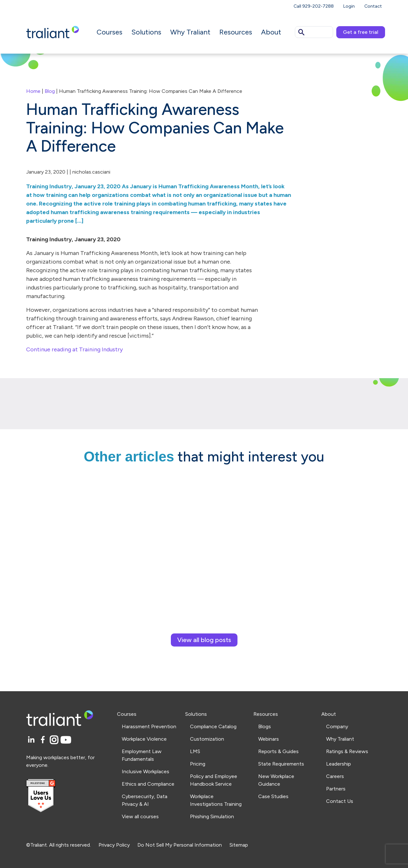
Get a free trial (361, 32)
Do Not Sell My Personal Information (180, 845)
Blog (50, 91)
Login (349, 6)
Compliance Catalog (213, 726)
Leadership (339, 764)
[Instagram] (55, 740)
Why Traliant (190, 32)
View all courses (140, 816)
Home (33, 91)
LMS (195, 751)
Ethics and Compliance (148, 784)
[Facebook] (44, 740)
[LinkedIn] (32, 740)
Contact (373, 6)
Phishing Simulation (212, 816)
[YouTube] (66, 740)
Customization (207, 739)
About (271, 32)
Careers (335, 776)
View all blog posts (204, 640)
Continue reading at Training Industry (74, 349)
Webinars (269, 739)
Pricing (198, 764)
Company (337, 726)
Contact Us (340, 801)
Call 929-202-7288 (314, 6)
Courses (109, 32)
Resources (236, 32)
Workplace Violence (144, 739)
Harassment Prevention (149, 726)
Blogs (265, 726)
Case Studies (273, 796)
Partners (336, 789)
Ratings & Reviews (347, 751)
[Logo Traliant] (53, 32)
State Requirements (281, 764)
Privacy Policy (114, 845)
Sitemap (239, 845)
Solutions (146, 32)
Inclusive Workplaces (146, 771)
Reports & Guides (278, 751)
